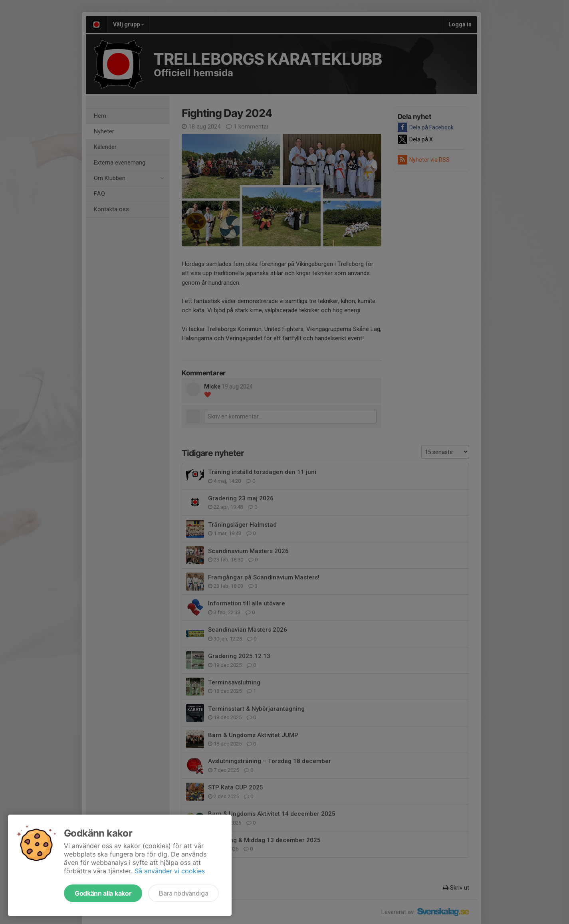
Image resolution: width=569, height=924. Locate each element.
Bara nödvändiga (183, 893)
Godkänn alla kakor (103, 893)
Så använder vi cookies (170, 871)
